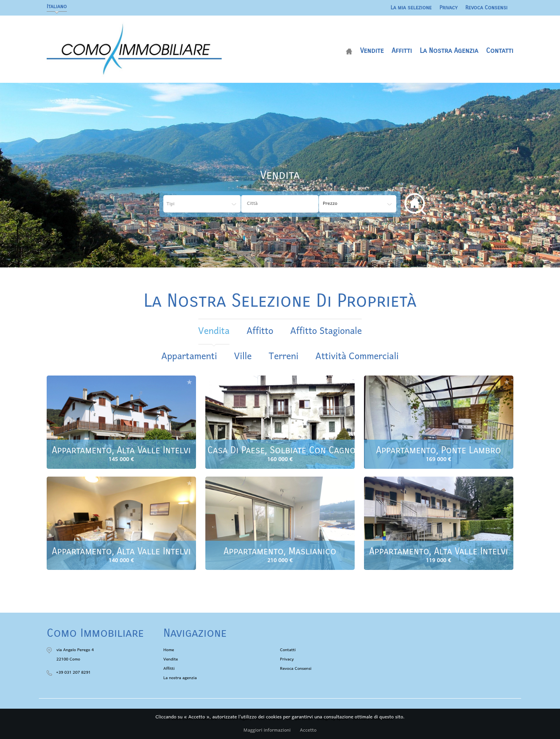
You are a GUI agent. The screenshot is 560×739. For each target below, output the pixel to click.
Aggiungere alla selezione (189, 382)
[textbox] (286, 204)
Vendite (372, 51)
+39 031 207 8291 (73, 673)
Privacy (449, 8)
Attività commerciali (357, 357)
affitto (260, 331)
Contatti (500, 51)
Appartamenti (189, 357)
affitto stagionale (326, 331)
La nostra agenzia (449, 51)
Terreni (284, 357)
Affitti (402, 51)
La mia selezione (411, 8)
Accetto (308, 730)
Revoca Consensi (487, 8)
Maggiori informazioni (267, 730)
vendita (214, 331)
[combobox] (280, 204)
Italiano (57, 6)
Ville (243, 357)
